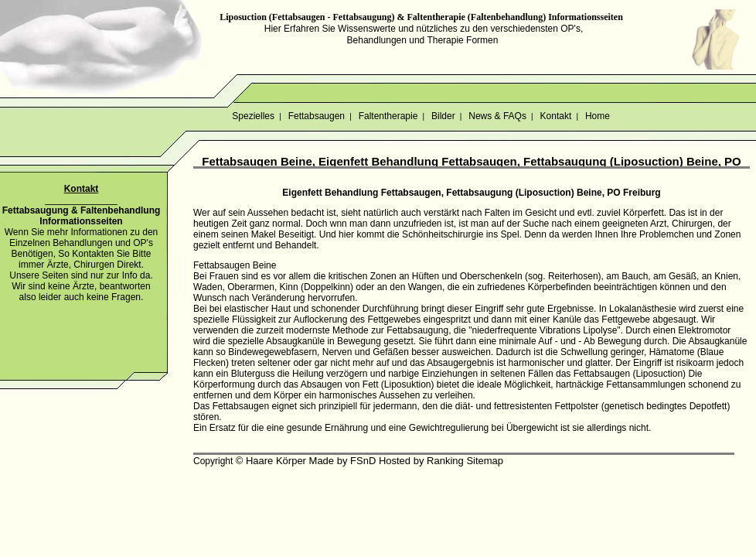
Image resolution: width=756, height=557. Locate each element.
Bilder (443, 116)
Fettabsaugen (316, 116)
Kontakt (555, 116)
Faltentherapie (388, 116)
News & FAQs (497, 116)
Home (598, 116)
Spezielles (253, 116)
